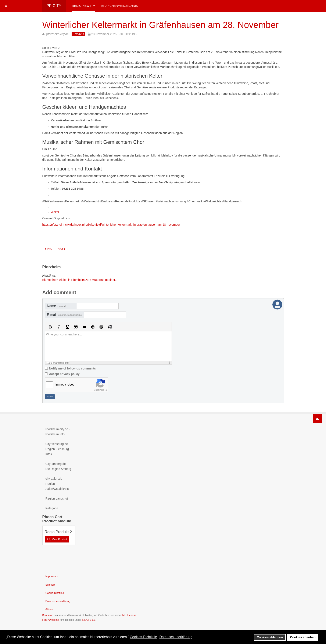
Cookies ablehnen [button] (270, 637)
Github (49, 610)
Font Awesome (51, 620)
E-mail (64, 315)
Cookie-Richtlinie (55, 593)
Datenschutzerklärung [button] (176, 637)
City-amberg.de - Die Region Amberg (58, 466)
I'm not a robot (64, 384)
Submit (50, 397)
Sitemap (50, 585)
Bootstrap (48, 615)
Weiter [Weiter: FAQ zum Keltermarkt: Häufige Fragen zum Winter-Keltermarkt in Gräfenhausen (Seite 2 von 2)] (55, 212)
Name (56, 306)
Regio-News (84, 6)
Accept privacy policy (64, 374)
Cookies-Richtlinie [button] (143, 637)
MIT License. (129, 615)
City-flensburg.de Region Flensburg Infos (57, 449)
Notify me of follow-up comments (73, 368)
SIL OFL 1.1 (89, 620)
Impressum (52, 576)
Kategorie (52, 508)
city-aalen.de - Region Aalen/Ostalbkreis (57, 484)
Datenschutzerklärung (58, 601)
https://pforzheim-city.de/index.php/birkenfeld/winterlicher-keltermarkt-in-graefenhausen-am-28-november (111, 225)
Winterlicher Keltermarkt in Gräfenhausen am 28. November (161, 25)
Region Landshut (57, 498)
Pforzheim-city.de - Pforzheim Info (58, 432)
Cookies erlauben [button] (303, 637)
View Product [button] (57, 539)
